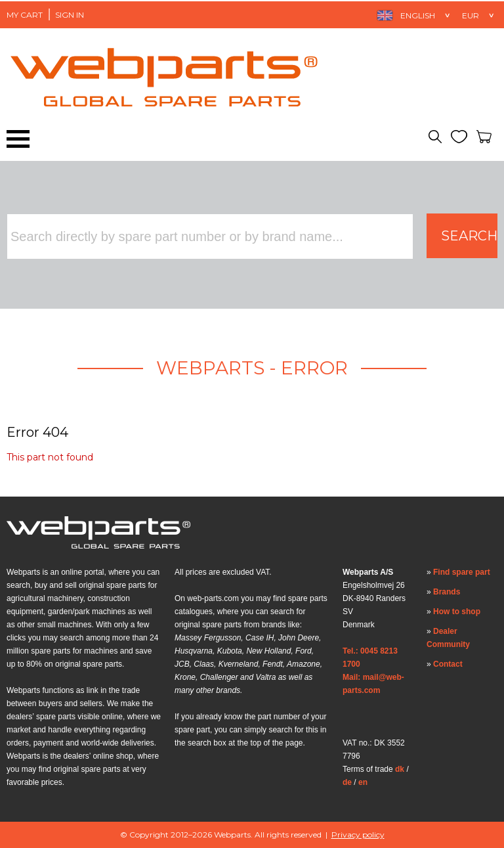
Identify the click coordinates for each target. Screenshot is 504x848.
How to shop (457, 612)
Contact (448, 664)
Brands (447, 592)
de (347, 782)
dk (400, 769)
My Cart (25, 15)
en (363, 782)
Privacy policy (358, 835)
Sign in (70, 15)
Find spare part (462, 572)
